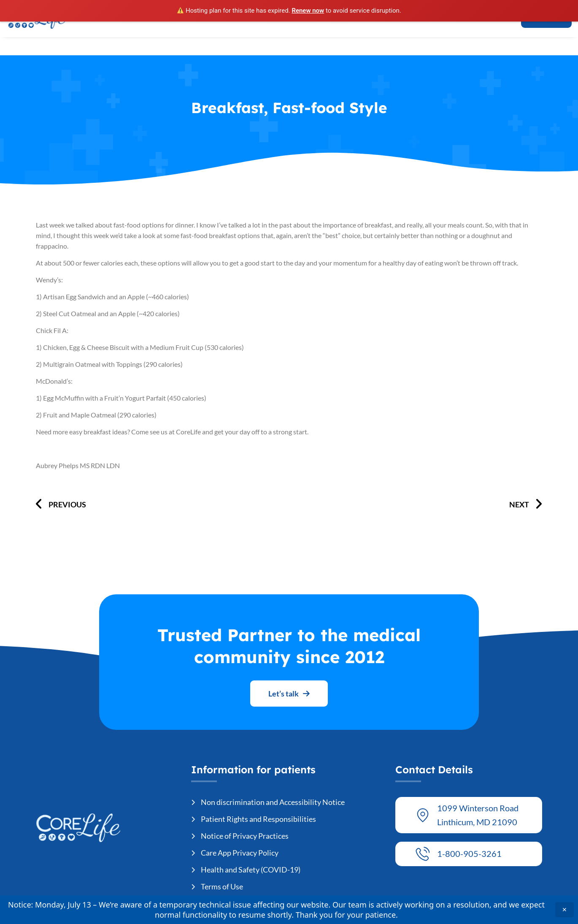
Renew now (308, 11)
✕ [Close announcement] (564, 909)
